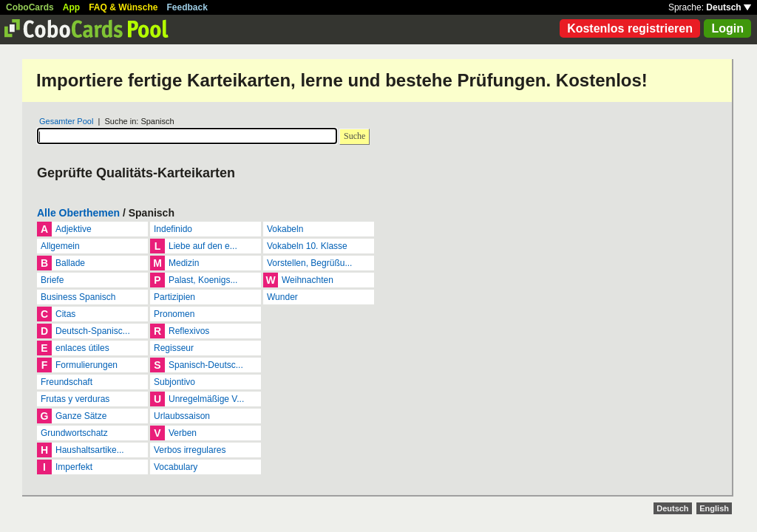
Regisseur (174, 348)
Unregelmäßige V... (206, 399)
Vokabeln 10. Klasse (307, 246)
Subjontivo (174, 382)
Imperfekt (74, 467)
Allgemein (60, 246)
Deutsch (729, 7)
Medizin (184, 263)
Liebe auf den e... (203, 246)
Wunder (282, 297)
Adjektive (74, 229)
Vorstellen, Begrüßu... (309, 263)
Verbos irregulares (190, 450)
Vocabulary (176, 467)
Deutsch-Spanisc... (93, 331)
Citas (65, 314)
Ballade (70, 263)
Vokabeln (285, 229)
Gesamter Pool (66, 121)
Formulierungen (86, 365)
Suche (354, 136)
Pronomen (174, 314)
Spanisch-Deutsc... (206, 365)
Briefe (52, 280)
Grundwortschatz (74, 433)
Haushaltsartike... (90, 450)
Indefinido (173, 229)
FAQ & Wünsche (123, 7)
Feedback (187, 7)
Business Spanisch (78, 297)
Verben (183, 433)
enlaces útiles (82, 348)
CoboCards (30, 7)
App (71, 7)
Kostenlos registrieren (630, 28)
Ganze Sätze (81, 416)
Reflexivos (189, 331)
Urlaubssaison (182, 416)
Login (727, 28)
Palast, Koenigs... (203, 280)
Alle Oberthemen (78, 213)
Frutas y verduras (75, 399)
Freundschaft (67, 382)
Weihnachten (308, 280)
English (714, 508)
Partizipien (174, 297)
